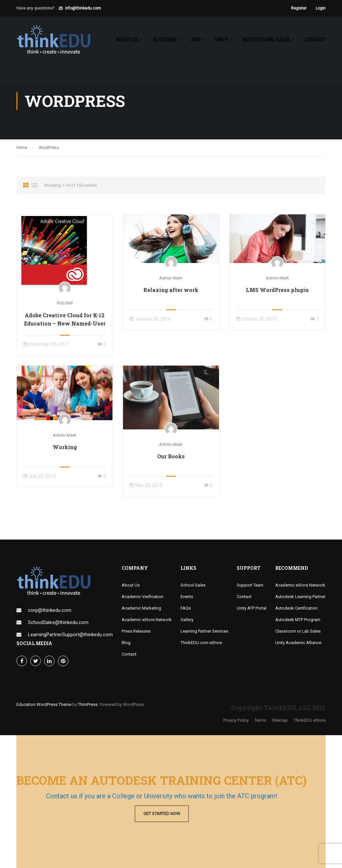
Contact (315, 40)
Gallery (187, 620)
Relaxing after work (171, 290)
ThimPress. (88, 704)
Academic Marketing (141, 608)
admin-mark (171, 278)
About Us (131, 585)
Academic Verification (143, 597)
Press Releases (136, 631)
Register (299, 8)
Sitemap (280, 720)
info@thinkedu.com (83, 8)
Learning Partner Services (204, 631)
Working (65, 447)
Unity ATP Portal (252, 608)
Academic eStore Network (147, 620)
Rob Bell (65, 303)
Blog (126, 643)
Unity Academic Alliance (298, 643)
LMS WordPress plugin (277, 290)
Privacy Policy (236, 720)
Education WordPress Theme (44, 704)
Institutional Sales (266, 40)
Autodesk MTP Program (298, 620)
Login (321, 8)
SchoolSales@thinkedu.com (58, 622)
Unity (221, 40)
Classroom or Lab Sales (298, 631)
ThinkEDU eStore (310, 720)
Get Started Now (162, 814)
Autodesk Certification (296, 608)
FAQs (186, 608)
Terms (260, 720)
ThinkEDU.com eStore (201, 643)
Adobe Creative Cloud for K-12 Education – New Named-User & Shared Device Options (65, 323)
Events (187, 597)
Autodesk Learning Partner (300, 597)
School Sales (193, 585)
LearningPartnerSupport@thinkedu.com (70, 635)
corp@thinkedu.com (50, 610)
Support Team (250, 585)
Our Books (171, 456)
